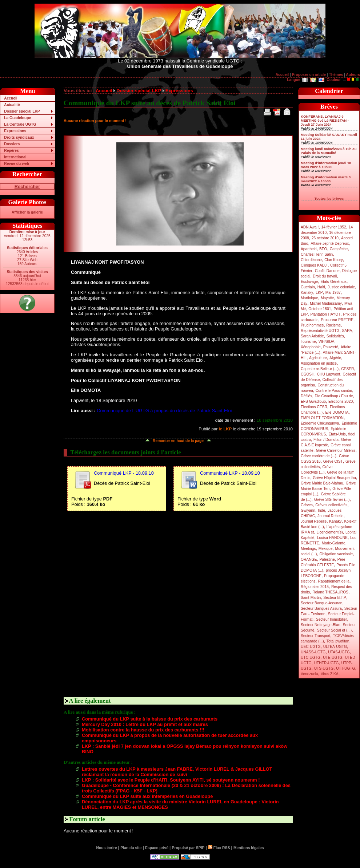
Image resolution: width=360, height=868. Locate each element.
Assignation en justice (319, 363)
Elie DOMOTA (337, 412)
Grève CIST (333, 461)
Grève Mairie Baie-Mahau (322, 483)
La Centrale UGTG (20, 124)
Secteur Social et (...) (335, 630)
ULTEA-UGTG (335, 647)
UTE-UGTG (333, 658)
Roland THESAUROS (330, 592)
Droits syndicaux (19, 137)
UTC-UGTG (311, 658)
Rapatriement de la (334, 581)
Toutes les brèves (329, 198)
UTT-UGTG (345, 668)
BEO (323, 249)
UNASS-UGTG (313, 652)
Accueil (282, 75)
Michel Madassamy (326, 303)
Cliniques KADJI (314, 265)
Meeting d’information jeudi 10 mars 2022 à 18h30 (326, 165)
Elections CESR (314, 407)
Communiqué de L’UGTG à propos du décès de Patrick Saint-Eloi (164, 411)
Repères (11, 151)
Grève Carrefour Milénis (336, 451)
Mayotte (327, 298)
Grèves (307, 505)
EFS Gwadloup (313, 401)
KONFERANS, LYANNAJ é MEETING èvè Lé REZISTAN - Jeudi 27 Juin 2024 (325, 120)
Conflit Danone (327, 271)
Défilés (306, 396)
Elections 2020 (341, 401)
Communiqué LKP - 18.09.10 (124, 473)
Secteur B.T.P (335, 598)
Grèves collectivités (331, 505)
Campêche (339, 249)
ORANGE (309, 559)
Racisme (333, 325)
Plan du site (131, 848)
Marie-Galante (334, 543)
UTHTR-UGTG (327, 663)
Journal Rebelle (330, 516)
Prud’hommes (312, 325)
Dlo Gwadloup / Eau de (334, 396)
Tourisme (308, 342)
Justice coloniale (341, 287)
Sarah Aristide (312, 336)
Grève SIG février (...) (332, 500)
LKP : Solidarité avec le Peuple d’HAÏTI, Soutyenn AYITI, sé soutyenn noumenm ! (171, 780)
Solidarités (335, 336)
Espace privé (157, 848)
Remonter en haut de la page (178, 441)
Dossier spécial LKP (22, 111)
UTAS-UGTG (339, 652)
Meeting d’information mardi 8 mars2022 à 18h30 (326, 179)
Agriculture (318, 358)
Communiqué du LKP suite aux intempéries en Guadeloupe (147, 796)
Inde (321, 510)
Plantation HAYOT (325, 314)
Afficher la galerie (27, 212)
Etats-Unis (337, 434)
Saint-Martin (311, 598)
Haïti (321, 287)
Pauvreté (331, 347)
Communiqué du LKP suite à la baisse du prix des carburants (150, 719)
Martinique (309, 298)
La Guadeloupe (17, 118)
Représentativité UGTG (320, 331)
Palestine (327, 559)
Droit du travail (325, 276)
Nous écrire (107, 848)
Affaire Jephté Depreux (330, 244)
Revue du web (17, 164)
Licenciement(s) (330, 532)
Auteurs (353, 75)
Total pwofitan (338, 641)
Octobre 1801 (320, 309)
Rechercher (27, 186)
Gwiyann (308, 510)
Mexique (326, 549)
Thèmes (336, 75)
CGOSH (308, 374)
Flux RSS (219, 848)
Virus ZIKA (330, 674)
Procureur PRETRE (337, 320)
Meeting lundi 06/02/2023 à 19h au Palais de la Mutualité (329, 151)
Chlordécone (311, 260)
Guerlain (308, 287)
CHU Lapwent (329, 374)
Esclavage (309, 282)
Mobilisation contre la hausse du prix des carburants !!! (143, 730)
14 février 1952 (333, 227)
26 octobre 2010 (325, 238)
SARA (347, 331)
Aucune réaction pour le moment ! (95, 121)
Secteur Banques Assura (321, 609)
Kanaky (307, 293)
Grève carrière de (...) (319, 456)
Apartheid (309, 249)
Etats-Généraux (333, 282)
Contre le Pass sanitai (334, 391)
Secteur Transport (315, 636)
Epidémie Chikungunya (320, 423)
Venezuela (309, 674)
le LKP (225, 429)
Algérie (335, 358)
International (15, 157)
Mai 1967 (333, 293)
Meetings (308, 549)
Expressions (15, 131)
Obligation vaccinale (336, 554)
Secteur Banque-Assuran (321, 603)
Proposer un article (309, 75)
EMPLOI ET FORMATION (322, 418)
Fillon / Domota (326, 440)
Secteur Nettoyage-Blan (321, 625)
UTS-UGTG (324, 668)
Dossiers (12, 144)
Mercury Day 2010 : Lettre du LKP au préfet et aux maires (145, 724)
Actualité (12, 105)
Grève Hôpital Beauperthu (334, 478)
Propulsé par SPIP (188, 848)
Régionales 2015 (315, 587)
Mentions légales (249, 848)
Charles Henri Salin (317, 254)
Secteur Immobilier (331, 619)
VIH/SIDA (327, 342)
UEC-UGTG (311, 647)
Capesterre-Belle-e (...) (320, 369)
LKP (319, 293)
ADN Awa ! (310, 227)
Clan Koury (334, 260)
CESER (347, 369)
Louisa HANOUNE (332, 538)
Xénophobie (311, 347)
